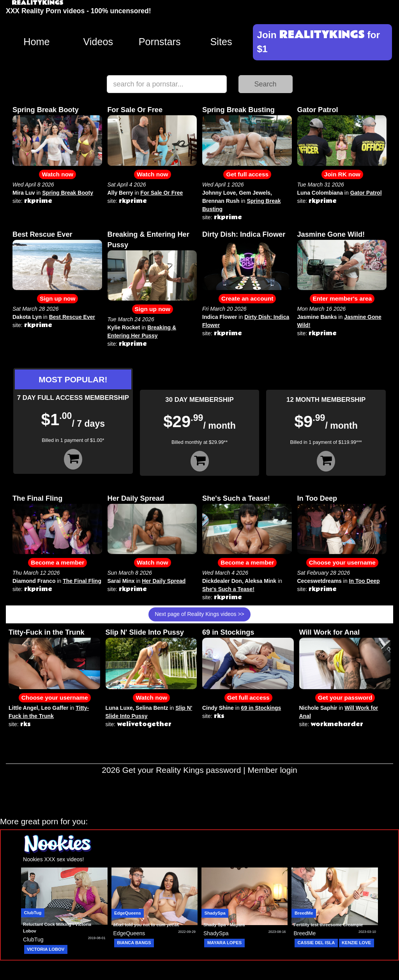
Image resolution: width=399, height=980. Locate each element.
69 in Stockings (228, 632)
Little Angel (23, 708)
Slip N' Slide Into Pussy (145, 632)
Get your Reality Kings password (182, 770)
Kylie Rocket (124, 327)
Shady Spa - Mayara (224, 925)
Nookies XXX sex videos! (53, 859)
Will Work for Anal (329, 632)
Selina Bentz (152, 708)
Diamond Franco (34, 581)
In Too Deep (317, 498)
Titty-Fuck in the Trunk (47, 632)
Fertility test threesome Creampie (328, 925)
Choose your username (342, 562)
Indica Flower (220, 317)
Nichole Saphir (318, 708)
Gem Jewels (255, 193)
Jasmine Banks (317, 317)
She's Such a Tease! (236, 498)
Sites (221, 42)
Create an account (247, 298)
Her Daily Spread (136, 498)
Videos (98, 42)
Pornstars (160, 42)
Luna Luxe (119, 708)
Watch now (57, 174)
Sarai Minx (121, 581)
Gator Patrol (318, 110)
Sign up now (57, 298)
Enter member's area (342, 298)
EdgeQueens (128, 913)
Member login (273, 770)
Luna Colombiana (320, 193)
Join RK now (342, 174)
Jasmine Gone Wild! (331, 234)
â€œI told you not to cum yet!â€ (148, 925)
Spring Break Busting (238, 110)
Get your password (345, 698)
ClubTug (33, 913)
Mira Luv (24, 193)
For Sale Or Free (135, 110)
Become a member (57, 562)
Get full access (247, 174)
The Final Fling (37, 498)
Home (36, 42)
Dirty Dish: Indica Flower (244, 234)
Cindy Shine (218, 708)
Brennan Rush (221, 201)
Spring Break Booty (46, 110)
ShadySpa (215, 913)
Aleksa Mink (260, 581)
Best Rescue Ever (42, 234)
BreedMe (304, 913)
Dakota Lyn (27, 317)
